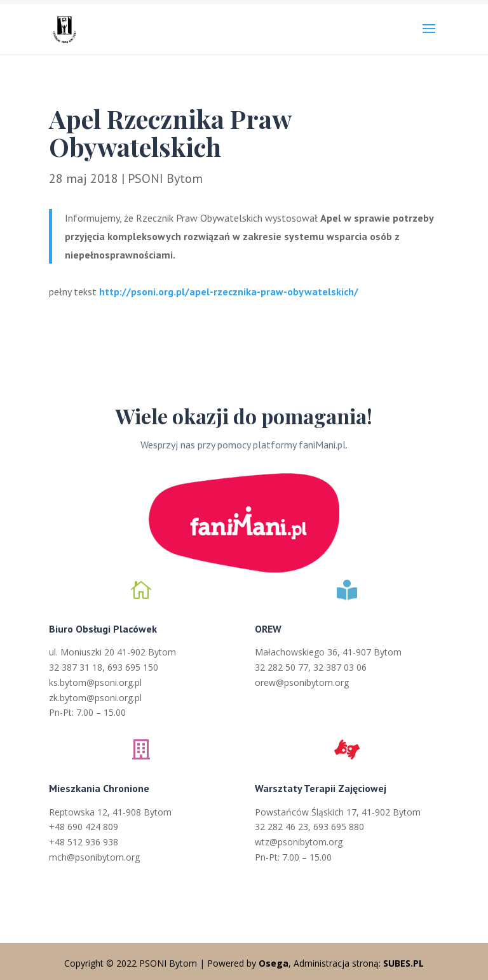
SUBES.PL (403, 963)
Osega (274, 963)
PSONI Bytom (165, 178)
